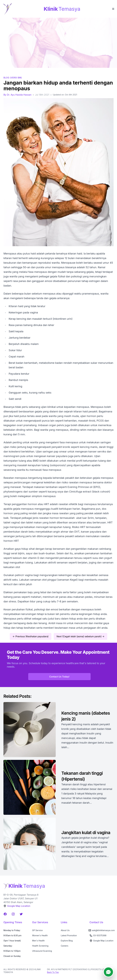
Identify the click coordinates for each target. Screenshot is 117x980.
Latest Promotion (69, 935)
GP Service (37, 930)
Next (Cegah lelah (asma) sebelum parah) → (80, 636)
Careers (65, 946)
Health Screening (40, 946)
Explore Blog (67, 941)
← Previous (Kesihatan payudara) (31, 636)
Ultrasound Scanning (42, 951)
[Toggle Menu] (113, 9)
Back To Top (53, 972)
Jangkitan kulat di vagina (86, 833)
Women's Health (40, 935)
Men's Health (38, 941)
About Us (65, 930)
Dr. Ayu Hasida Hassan (19, 95)
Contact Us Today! (59, 677)
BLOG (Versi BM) (13, 78)
